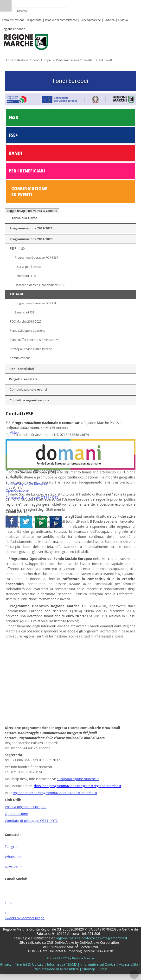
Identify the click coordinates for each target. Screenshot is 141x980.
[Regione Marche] (26, 42)
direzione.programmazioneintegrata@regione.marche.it (78, 786)
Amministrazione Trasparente (22, 20)
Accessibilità (129, 964)
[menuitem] (73, 427)
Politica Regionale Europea (26, 807)
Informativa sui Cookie (98, 964)
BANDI (15, 153)
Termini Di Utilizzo (29, 964)
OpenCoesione (16, 814)
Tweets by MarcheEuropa (25, 918)
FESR (13, 117)
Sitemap (89, 969)
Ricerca (6, 6)
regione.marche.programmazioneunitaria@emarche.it (55, 793)
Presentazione (21, 427)
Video (14, 432)
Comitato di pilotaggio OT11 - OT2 (31, 821)
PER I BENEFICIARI (27, 171)
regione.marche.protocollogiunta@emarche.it (91, 938)
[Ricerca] (40, 11)
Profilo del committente (61, 20)
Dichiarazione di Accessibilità (56, 969)
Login (103, 969)
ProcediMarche (91, 20)
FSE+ (13, 135)
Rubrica (109, 20)
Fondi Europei (70, 81)
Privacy (6, 964)
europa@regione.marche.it (78, 779)
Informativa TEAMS (62, 964)
